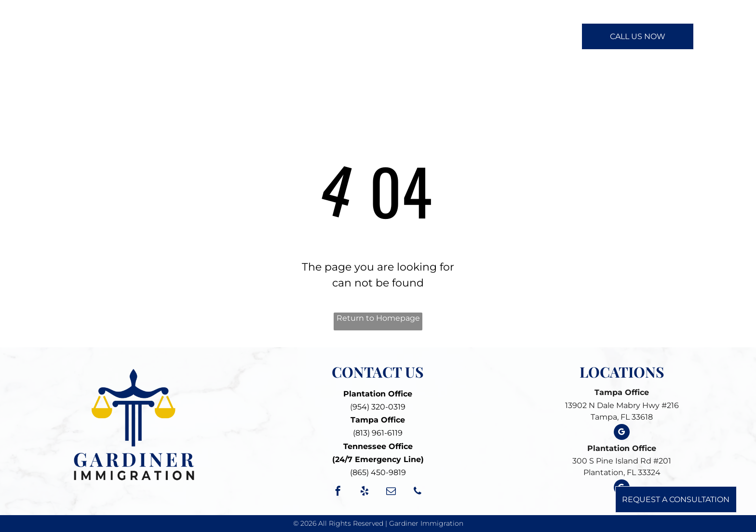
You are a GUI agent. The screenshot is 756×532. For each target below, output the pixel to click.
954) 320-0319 (379, 407)
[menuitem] (269, 36)
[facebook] (338, 492)
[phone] (418, 492)
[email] (391, 492)
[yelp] (364, 492)
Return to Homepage (378, 318)
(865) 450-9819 (378, 472)
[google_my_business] (622, 433)
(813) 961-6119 (378, 433)
